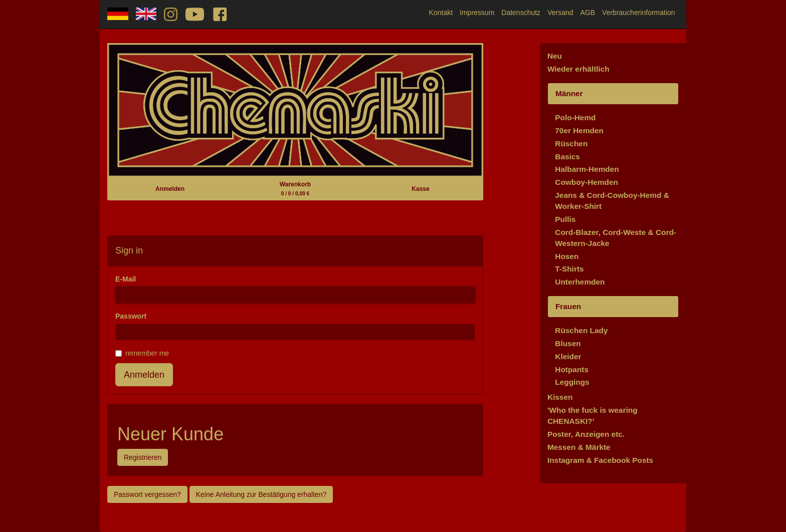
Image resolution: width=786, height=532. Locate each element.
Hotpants (572, 369)
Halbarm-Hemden (587, 169)
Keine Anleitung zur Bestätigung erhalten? (261, 494)
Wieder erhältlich (578, 69)
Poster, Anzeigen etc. (586, 434)
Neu (555, 56)
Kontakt (441, 13)
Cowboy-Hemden (586, 182)
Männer (569, 93)
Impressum (477, 13)
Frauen (568, 306)
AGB (588, 13)
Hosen (567, 256)
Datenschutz (521, 13)
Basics (567, 157)
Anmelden (170, 189)
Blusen (568, 343)
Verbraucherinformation (639, 13)
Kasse (420, 189)
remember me (142, 353)
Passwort (131, 316)
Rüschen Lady (581, 330)
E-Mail (126, 279)
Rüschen (571, 144)
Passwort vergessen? (147, 494)
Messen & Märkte (579, 447)
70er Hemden (579, 130)
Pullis (565, 219)
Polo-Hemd (575, 117)
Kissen (560, 397)
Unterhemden (580, 282)
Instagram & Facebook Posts (600, 460)
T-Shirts (569, 269)
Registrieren (143, 457)
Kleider (568, 356)
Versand (560, 13)
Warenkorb (295, 189)
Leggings (572, 382)
